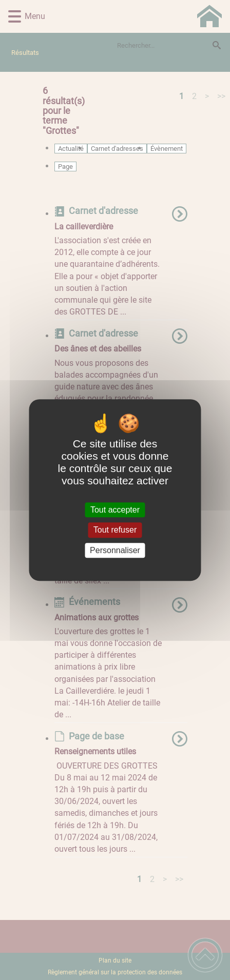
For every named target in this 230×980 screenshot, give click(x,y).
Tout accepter (115, 510)
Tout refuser (115, 530)
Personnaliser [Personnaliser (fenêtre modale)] (115, 550)
